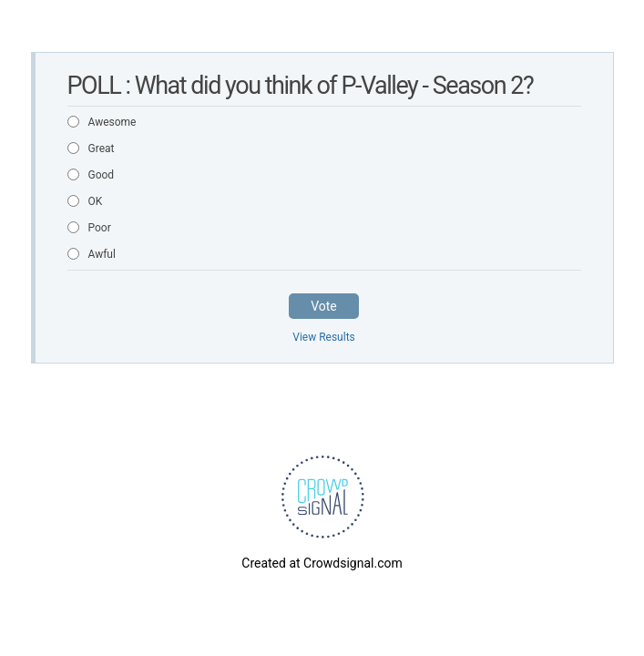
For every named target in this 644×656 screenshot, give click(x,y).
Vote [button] (324, 306)
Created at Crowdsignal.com (322, 563)
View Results (324, 337)
